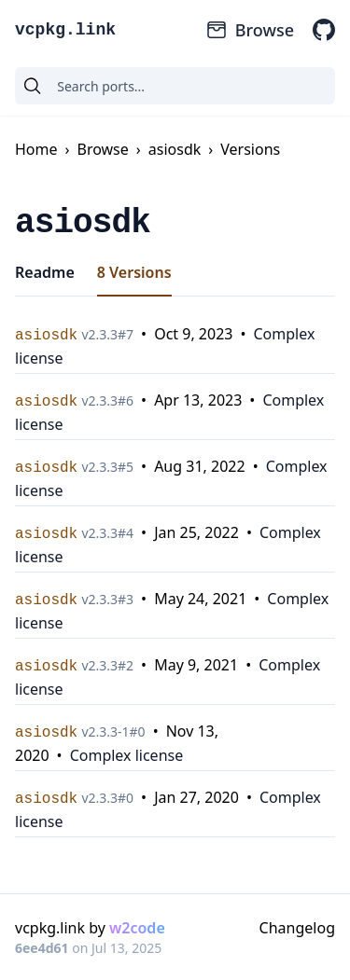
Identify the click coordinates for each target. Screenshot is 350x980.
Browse (250, 30)
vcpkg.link (65, 30)
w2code (137, 928)
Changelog (297, 928)
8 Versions (134, 272)
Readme (45, 272)
